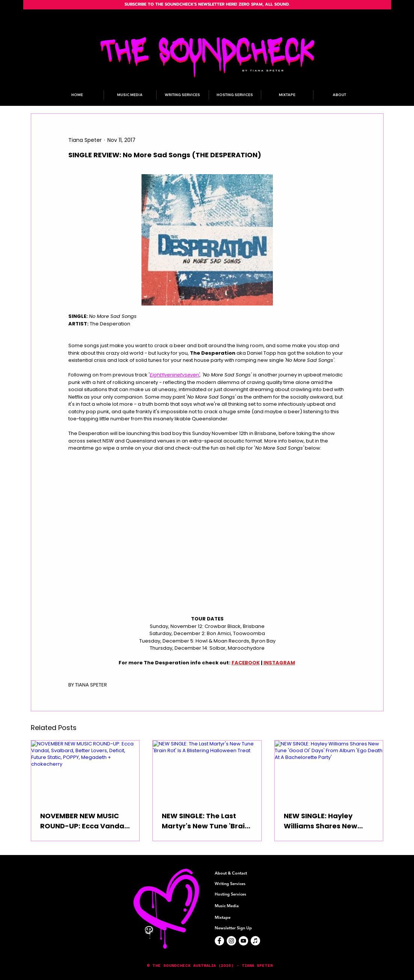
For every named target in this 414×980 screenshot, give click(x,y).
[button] (207, 966)
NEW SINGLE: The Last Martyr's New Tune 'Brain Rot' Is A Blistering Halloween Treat (205, 821)
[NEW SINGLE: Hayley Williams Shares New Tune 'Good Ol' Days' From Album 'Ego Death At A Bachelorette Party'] (329, 771)
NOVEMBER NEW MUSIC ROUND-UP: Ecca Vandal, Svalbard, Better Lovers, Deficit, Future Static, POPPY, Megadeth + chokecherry (84, 821)
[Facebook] (219, 941)
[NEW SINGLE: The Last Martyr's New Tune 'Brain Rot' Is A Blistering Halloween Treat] (207, 771)
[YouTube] (243, 941)
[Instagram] (231, 941)
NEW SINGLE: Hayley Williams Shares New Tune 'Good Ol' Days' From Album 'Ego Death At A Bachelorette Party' (326, 821)
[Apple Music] (255, 941)
